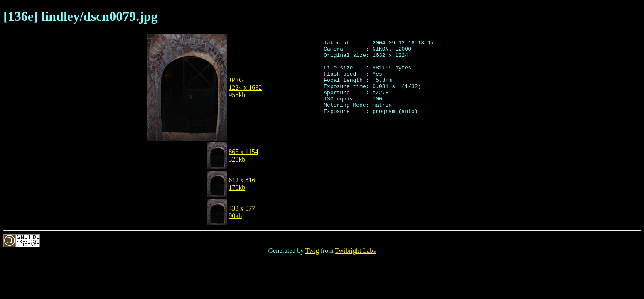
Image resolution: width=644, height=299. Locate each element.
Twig (312, 251)
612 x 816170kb (242, 184)
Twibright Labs (355, 251)
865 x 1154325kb (243, 156)
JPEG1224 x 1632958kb (245, 87)
